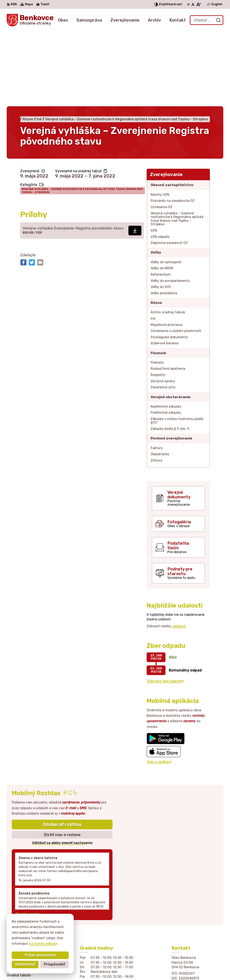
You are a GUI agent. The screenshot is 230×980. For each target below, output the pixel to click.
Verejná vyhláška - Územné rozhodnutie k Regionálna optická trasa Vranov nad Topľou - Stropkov (82, 124)
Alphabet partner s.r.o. (78, 969)
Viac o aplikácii (159, 695)
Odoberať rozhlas (62, 758)
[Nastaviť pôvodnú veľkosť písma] (193, 4)
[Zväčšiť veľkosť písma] (198, 4)
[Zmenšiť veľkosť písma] (189, 4)
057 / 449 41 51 (185, 929)
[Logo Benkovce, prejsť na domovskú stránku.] (30, 20)
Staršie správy (28, 847)
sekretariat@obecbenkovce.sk (197, 934)
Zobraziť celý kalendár (166, 614)
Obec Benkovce (140, 969)
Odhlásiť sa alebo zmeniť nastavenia (62, 776)
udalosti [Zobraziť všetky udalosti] (179, 559)
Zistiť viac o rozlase (62, 768)
